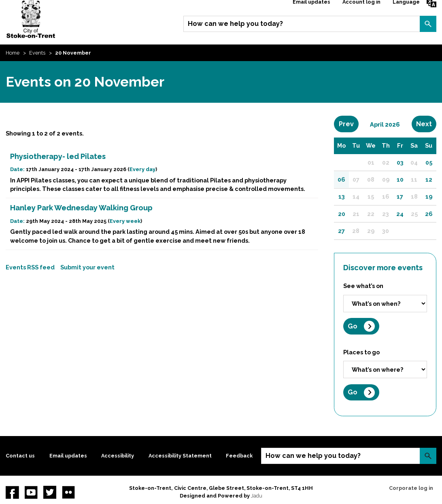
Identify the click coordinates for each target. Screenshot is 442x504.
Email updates (68, 456)
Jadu (257, 496)
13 (342, 196)
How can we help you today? (235, 24)
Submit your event (87, 267)
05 (429, 162)
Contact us (20, 456)
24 (400, 214)
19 (429, 196)
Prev (349, 124)
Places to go (361, 352)
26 (429, 214)
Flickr (68, 492)
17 (400, 196)
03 (400, 162)
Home (13, 53)
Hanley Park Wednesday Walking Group (81, 208)
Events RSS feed (30, 267)
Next (426, 124)
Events (37, 53)
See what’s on (363, 286)
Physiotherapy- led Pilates (58, 156)
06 (341, 179)
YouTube (31, 492)
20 (342, 214)
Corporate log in (411, 488)
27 (341, 231)
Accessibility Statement (180, 456)
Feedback (239, 456)
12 (429, 179)
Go (353, 326)
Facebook (12, 492)
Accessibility (118, 456)
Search (428, 24)
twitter (50, 492)
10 (400, 179)
